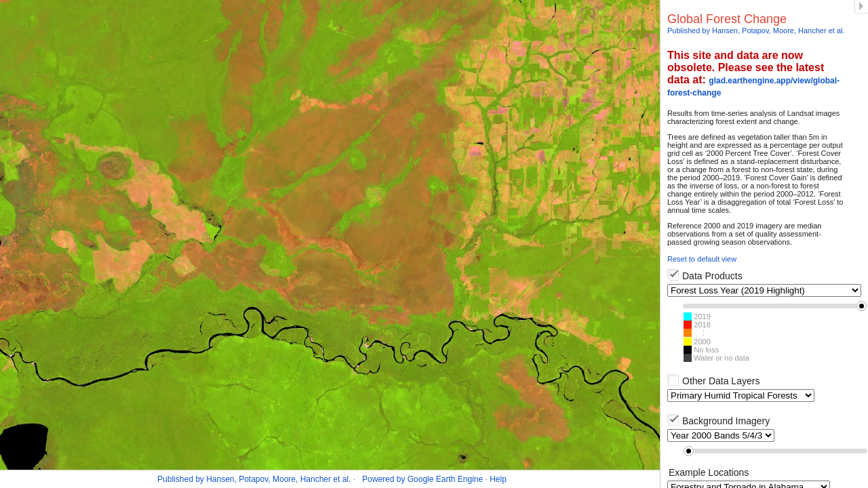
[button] (862, 306)
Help (498, 479)
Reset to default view (702, 259)
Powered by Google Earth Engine (422, 479)
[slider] (775, 306)
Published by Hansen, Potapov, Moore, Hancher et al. (756, 30)
